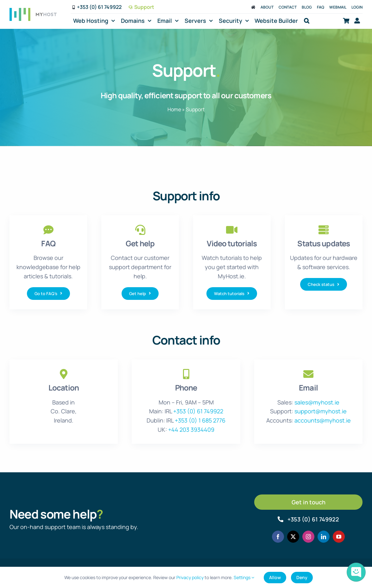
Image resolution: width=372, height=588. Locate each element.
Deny (302, 577)
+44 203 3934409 (191, 430)
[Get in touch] (308, 502)
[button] (307, 21)
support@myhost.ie (321, 411)
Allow (275, 577)
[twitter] (293, 537)
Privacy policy (190, 577)
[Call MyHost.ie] (308, 519)
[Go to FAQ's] (48, 294)
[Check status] (324, 284)
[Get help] (140, 294)
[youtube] (339, 537)
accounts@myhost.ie (323, 420)
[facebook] (278, 537)
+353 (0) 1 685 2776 (200, 420)
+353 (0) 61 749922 (198, 411)
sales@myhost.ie (317, 402)
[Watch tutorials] (232, 294)
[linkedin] (324, 537)
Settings (244, 577)
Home (174, 109)
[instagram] (308, 537)
